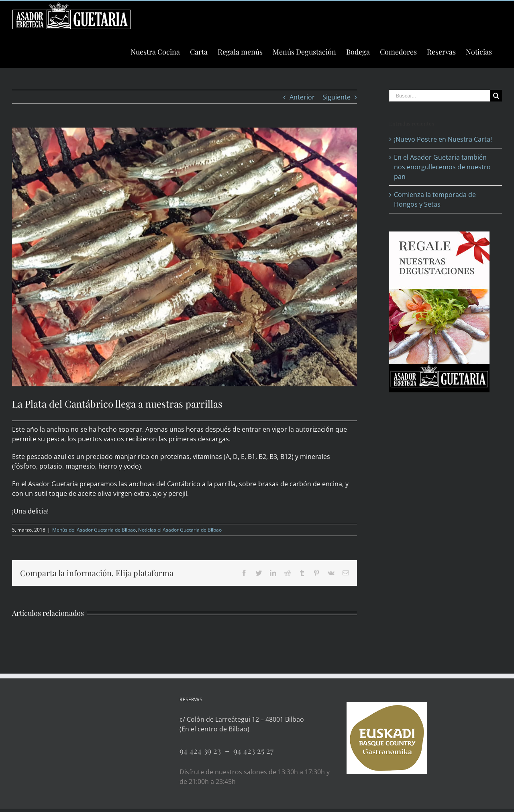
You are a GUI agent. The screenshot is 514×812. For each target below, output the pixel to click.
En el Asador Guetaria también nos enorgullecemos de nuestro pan (442, 167)
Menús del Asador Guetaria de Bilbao (94, 530)
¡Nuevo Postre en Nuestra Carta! (443, 139)
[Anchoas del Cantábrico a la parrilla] (185, 257)
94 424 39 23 (202, 750)
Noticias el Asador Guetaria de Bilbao (180, 530)
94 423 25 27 (253, 750)
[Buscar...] (440, 96)
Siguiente (337, 97)
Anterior (302, 97)
